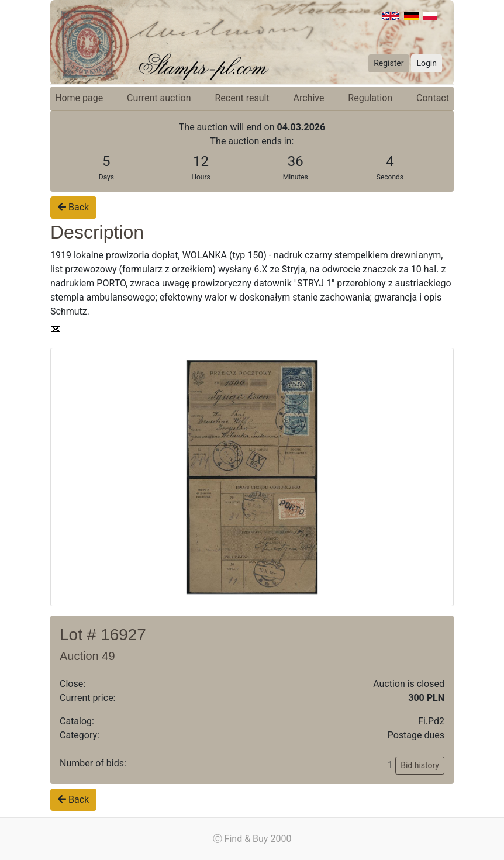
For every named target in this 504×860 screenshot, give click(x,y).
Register (389, 63)
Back (73, 207)
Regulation (370, 98)
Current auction (159, 98)
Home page (79, 98)
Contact (433, 98)
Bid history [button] (420, 765)
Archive (309, 98)
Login (427, 63)
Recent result (242, 98)
